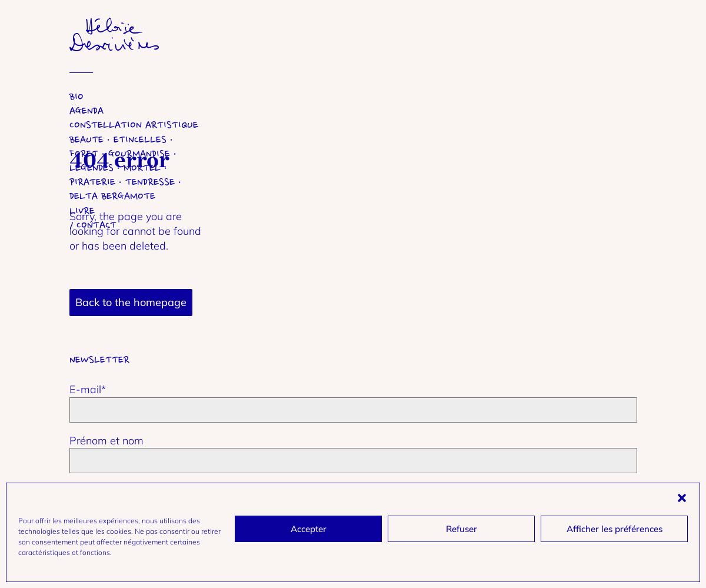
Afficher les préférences (615, 529)
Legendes (91, 168)
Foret (84, 154)
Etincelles (140, 140)
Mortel (142, 168)
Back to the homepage (131, 302)
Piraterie (92, 182)
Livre (82, 211)
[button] (682, 498)
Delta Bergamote (112, 196)
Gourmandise (139, 154)
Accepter (309, 529)
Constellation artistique (134, 125)
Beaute (86, 140)
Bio (76, 97)
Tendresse (150, 182)
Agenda (86, 111)
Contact (96, 225)
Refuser (462, 529)
